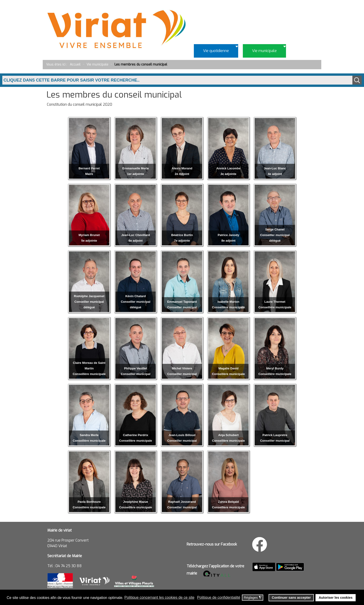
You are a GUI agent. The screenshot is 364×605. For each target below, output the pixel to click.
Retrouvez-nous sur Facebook (212, 544)
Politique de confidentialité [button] (219, 597)
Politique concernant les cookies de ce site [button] (159, 597)
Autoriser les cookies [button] (336, 598)
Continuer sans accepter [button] (291, 598)
